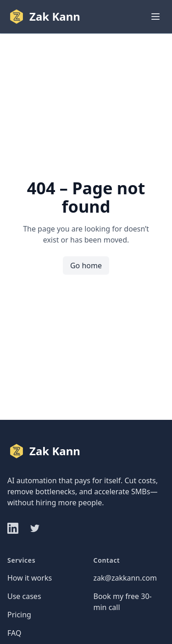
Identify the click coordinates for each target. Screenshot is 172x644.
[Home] (44, 17)
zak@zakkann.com (125, 578)
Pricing (19, 615)
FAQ (14, 633)
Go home (86, 266)
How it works (30, 578)
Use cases (24, 596)
